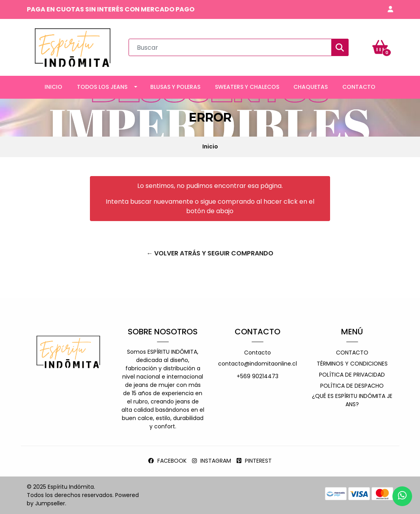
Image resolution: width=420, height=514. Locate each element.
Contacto (258, 353)
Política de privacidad (352, 375)
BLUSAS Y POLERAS (175, 87)
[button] (390, 9)
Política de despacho (352, 386)
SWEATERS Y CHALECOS (247, 87)
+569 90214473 (258, 376)
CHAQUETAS (311, 87)
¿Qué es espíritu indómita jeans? (352, 400)
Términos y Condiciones (352, 364)
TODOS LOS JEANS (102, 87)
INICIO (53, 87)
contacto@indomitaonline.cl (258, 364)
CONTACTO (359, 87)
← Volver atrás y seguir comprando (210, 253)
